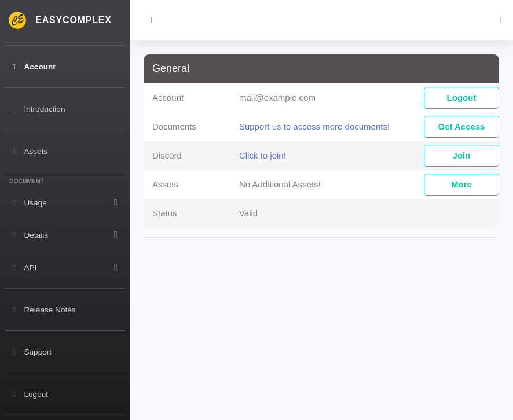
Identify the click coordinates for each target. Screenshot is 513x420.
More (461, 184)
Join (462, 155)
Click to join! (263, 155)
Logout (462, 97)
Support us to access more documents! (314, 126)
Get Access (461, 126)
